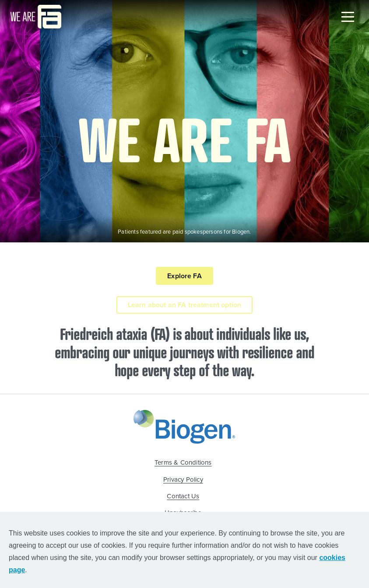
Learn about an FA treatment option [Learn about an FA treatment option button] (184, 305)
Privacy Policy (183, 479)
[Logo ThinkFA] (36, 17)
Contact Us (183, 496)
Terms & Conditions (183, 462)
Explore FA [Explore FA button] (184, 276)
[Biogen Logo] (184, 426)
